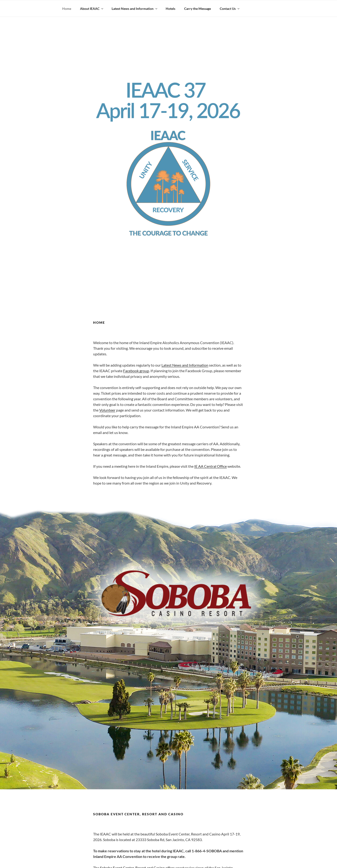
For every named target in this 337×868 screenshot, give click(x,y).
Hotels (170, 9)
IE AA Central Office (211, 466)
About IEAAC (92, 9)
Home (67, 9)
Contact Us (230, 9)
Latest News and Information (135, 9)
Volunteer (107, 410)
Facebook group (136, 371)
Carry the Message (198, 9)
